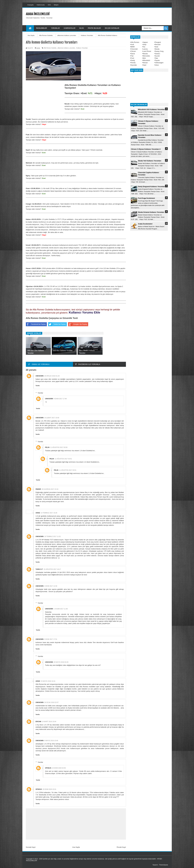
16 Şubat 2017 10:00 (52, 418)
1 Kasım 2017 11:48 (61, 609)
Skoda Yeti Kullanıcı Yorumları (150, 161)
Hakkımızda (41, 5)
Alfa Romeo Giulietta (50, 48)
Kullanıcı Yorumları (82, 48)
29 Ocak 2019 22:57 (51, 702)
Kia (144, 47)
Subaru (157, 54)
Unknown (40, 376)
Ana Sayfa (76, 847)
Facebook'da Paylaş (36, 324)
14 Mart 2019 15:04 (49, 722)
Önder (38, 489)
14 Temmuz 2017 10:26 (49, 513)
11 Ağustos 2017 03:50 (59, 447)
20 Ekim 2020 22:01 (49, 789)
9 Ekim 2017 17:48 (60, 399)
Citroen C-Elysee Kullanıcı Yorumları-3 (146, 149)
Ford (132, 58)
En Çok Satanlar (112, 28)
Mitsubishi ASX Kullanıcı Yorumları (151, 109)
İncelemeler (42, 28)
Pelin (47, 447)
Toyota (157, 60)
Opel (144, 65)
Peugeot (158, 42)
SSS (49, 5)
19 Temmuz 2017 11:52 (53, 536)
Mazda (145, 54)
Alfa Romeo (135, 42)
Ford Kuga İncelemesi (146, 198)
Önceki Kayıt (121, 847)
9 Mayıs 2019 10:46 (51, 741)
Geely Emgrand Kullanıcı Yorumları (152, 187)
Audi (132, 44)
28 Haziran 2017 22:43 (50, 489)
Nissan (145, 63)
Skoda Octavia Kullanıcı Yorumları (151, 212)
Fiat (132, 56)
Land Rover (147, 51)
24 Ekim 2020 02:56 (59, 768)
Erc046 (38, 722)
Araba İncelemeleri (145, 224)
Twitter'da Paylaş (57, 324)
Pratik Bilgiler (94, 28)
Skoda (157, 49)
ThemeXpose (163, 865)
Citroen (133, 51)
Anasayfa (30, 5)
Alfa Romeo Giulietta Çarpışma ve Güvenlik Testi (52, 318)
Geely (133, 60)
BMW (133, 47)
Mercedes (146, 56)
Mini (144, 58)
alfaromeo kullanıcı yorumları (66, 48)
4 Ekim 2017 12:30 (51, 586)
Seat (156, 47)
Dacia (133, 54)
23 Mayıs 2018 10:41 (48, 681)
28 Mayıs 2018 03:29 (61, 662)
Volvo (157, 65)
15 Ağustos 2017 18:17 (52, 569)
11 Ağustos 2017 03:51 (63, 459)
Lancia (145, 49)
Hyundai (134, 65)
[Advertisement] (123, 16)
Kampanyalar (70, 28)
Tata (156, 58)
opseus (48, 768)
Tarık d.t (39, 569)
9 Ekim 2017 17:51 (51, 639)
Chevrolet (134, 49)
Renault (158, 44)
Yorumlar (55, 28)
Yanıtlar (40, 393)
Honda (133, 63)
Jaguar (145, 42)
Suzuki (157, 56)
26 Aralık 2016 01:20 (52, 376)
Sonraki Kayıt (31, 847)
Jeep (145, 44)
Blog (82, 28)
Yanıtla (38, 386)
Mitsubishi (146, 60)
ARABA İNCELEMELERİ (38, 14)
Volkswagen (159, 63)
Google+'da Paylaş (78, 324)
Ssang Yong (159, 51)
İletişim (56, 5)
